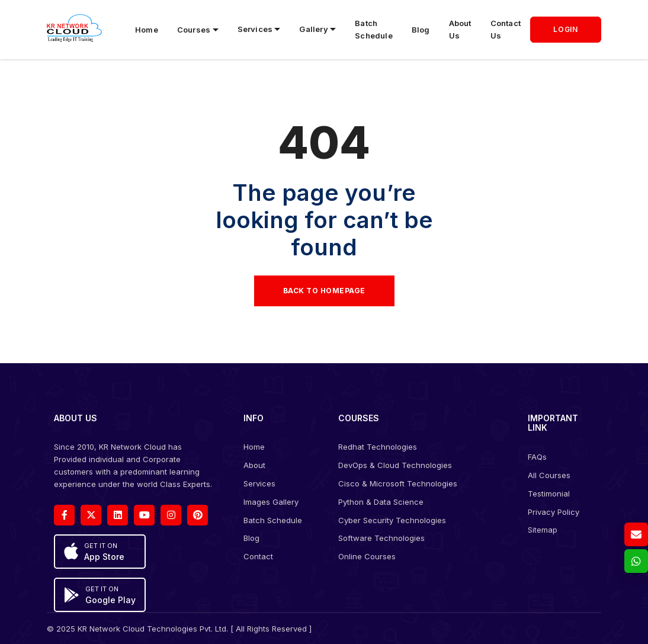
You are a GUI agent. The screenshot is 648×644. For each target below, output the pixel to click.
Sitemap (543, 530)
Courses (194, 30)
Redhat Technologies (378, 447)
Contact (258, 556)
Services (259, 483)
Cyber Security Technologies (392, 520)
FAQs (537, 457)
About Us (460, 29)
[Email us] (636, 534)
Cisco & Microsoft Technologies (398, 483)
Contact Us (506, 29)
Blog (421, 30)
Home (147, 30)
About (254, 465)
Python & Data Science (381, 502)
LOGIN (566, 29)
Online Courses (367, 556)
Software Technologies (381, 538)
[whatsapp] (636, 561)
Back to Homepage (324, 291)
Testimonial (549, 494)
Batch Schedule (374, 29)
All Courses (549, 475)
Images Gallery (271, 502)
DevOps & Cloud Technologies (395, 465)
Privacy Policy (554, 512)
